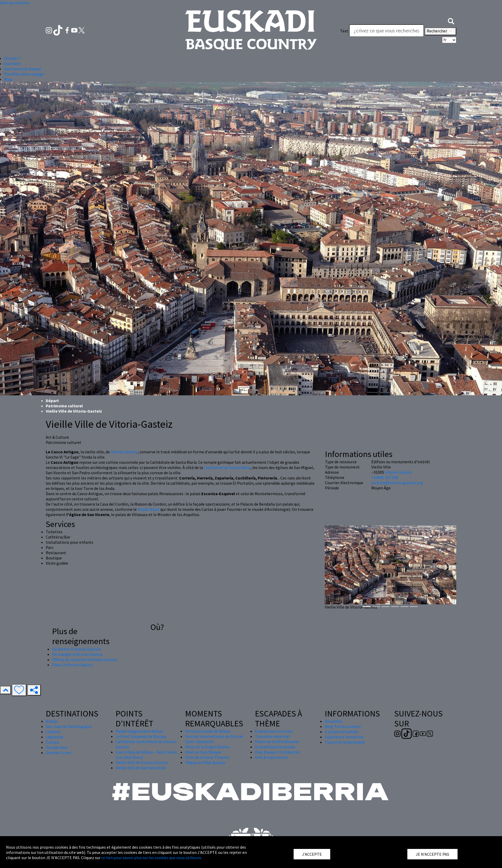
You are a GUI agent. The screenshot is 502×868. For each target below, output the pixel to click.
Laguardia (55, 737)
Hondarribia (56, 747)
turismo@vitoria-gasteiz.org (397, 483)
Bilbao (52, 721)
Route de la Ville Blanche (277, 742)
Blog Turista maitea (343, 726)
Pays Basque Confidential (277, 752)
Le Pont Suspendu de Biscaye (141, 736)
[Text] (386, 31)
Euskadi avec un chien (274, 731)
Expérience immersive (344, 737)
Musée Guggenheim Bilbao (139, 731)
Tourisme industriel (272, 736)
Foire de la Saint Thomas (207, 757)
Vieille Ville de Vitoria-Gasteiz (142, 762)
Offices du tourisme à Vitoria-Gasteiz (85, 659)
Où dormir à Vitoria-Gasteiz (76, 649)
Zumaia (52, 742)
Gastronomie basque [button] (22, 69)
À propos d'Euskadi (341, 732)
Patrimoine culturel (64, 406)
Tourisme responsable (345, 742)
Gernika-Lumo (59, 753)
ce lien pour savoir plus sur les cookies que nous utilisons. (152, 858)
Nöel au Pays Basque (203, 752)
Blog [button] (8, 79)
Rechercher (440, 31)
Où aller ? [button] (12, 58)
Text (344, 31)
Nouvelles (334, 721)
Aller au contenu (15, 3)
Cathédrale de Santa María (227, 467)
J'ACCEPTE (312, 854)
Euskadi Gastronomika (275, 747)
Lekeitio (53, 732)
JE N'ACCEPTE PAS (432, 854)
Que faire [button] (12, 63)
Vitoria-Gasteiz (124, 452)
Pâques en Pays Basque (205, 762)
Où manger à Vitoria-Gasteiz (77, 654)
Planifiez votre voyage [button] (24, 74)
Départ (52, 401)
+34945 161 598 (385, 477)
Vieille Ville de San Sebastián (141, 768)
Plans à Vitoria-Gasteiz (73, 665)
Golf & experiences (272, 757)
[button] (451, 20)
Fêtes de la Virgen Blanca (207, 747)
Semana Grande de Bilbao (208, 731)
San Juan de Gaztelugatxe (69, 726)
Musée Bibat (149, 509)
